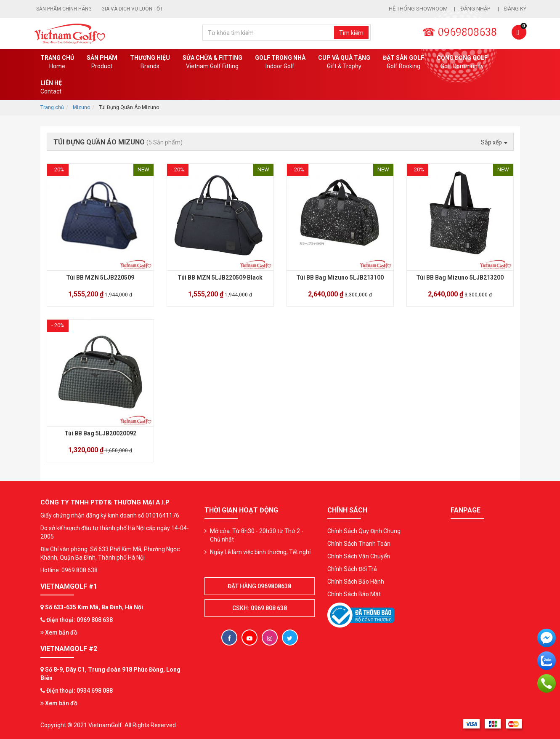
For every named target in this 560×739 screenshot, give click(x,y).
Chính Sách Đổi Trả (352, 569)
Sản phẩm (102, 62)
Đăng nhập (476, 9)
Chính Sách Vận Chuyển (359, 556)
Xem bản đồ (59, 632)
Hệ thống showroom (418, 9)
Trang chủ (57, 62)
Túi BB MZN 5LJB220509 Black (220, 277)
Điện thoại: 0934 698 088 (80, 691)
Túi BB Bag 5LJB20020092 (100, 433)
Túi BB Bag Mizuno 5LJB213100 (340, 277)
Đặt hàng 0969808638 (259, 586)
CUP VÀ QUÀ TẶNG (344, 62)
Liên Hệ (51, 88)
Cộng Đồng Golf (462, 62)
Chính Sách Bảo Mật (354, 594)
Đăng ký (515, 9)
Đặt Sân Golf (403, 62)
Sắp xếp (494, 142)
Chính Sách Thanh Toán (359, 544)
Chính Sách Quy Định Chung (364, 531)
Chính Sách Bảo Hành (356, 582)
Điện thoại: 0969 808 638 (80, 620)
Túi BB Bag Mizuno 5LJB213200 (460, 277)
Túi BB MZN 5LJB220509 (100, 277)
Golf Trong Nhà (280, 62)
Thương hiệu (150, 62)
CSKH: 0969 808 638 (260, 608)
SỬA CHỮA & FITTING (212, 62)
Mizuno (81, 107)
